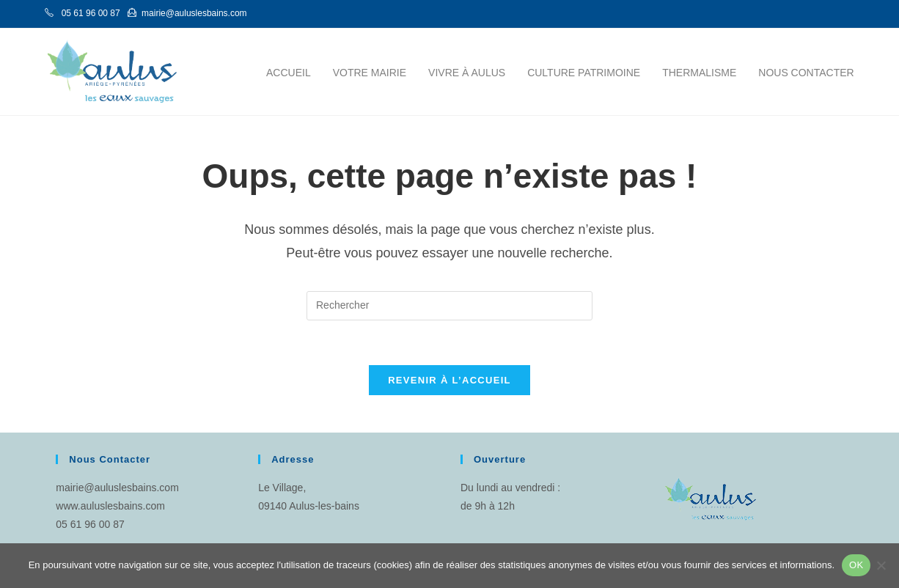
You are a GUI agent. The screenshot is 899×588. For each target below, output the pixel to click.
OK (856, 565)
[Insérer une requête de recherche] (449, 306)
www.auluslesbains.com (110, 506)
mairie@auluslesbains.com (117, 488)
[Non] (881, 565)
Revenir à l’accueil (449, 380)
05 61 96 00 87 (90, 524)
